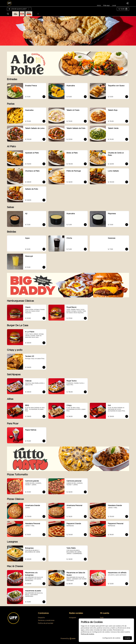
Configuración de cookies (111, 638)
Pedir (102, 618)
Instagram (73, 618)
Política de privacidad (46, 623)
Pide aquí (106, 6)
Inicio (99, 6)
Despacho (41, 618)
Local (114, 6)
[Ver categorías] (38, 14)
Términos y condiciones (46, 620)
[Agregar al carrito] (44, 97)
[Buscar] (8, 14)
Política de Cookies (87, 634)
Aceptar (127, 638)
